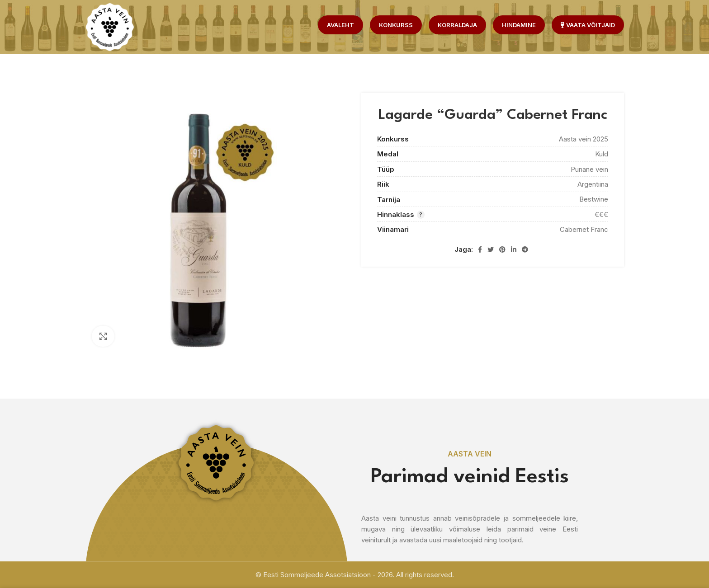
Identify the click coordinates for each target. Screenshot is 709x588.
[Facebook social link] (480, 249)
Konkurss (396, 25)
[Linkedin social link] (514, 249)
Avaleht (340, 25)
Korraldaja (457, 25)
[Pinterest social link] (502, 249)
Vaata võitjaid (588, 25)
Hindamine (519, 25)
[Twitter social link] (491, 249)
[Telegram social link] (525, 249)
